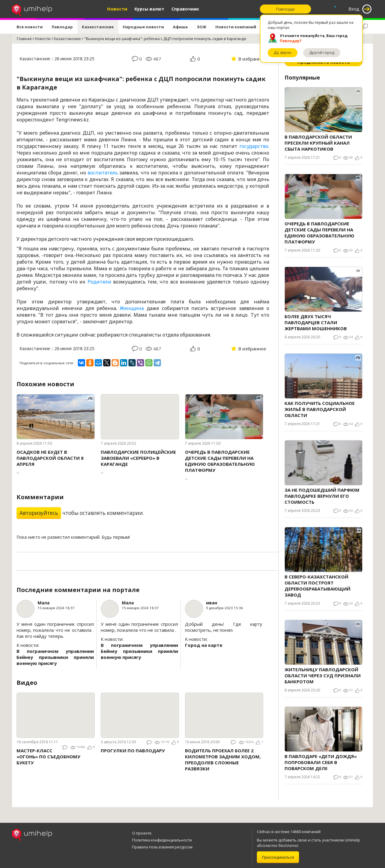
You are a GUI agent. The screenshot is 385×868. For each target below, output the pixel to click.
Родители (99, 282)
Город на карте (204, 645)
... (56, 462)
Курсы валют (149, 9)
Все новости (30, 27)
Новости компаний (236, 27)
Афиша (180, 27)
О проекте (142, 833)
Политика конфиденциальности (162, 840)
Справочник (185, 9)
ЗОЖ (202, 27)
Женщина (132, 308)
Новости (117, 9)
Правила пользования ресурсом (162, 847)
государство (254, 146)
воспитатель (103, 173)
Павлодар (62, 27)
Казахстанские (98, 27)
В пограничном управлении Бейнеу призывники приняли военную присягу (55, 657)
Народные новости (143, 27)
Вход (354, 9)
